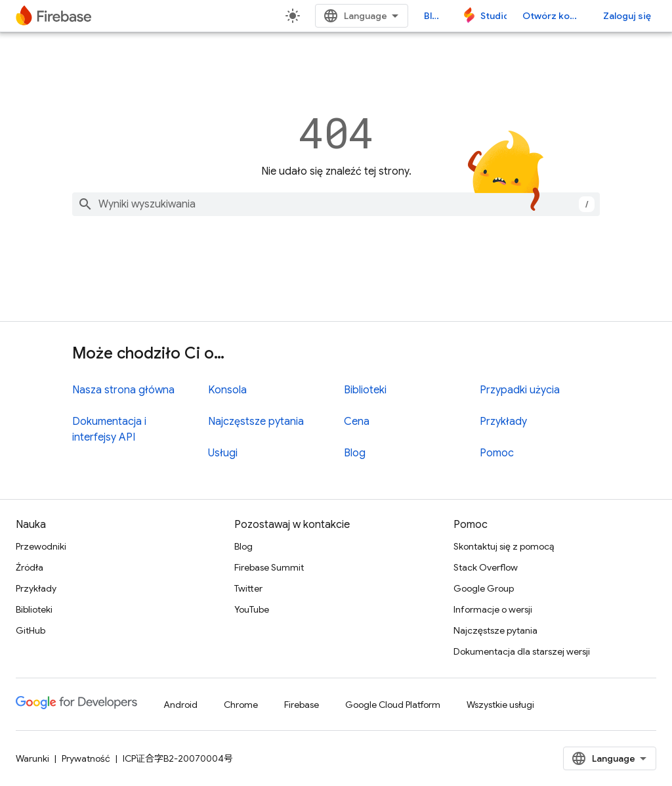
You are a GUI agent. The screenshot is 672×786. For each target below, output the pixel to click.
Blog (434, 16)
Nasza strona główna (123, 390)
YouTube (252, 609)
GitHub (31, 630)
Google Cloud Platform (393, 705)
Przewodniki (41, 546)
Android (180, 705)
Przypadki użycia (520, 390)
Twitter (248, 588)
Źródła (30, 567)
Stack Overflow (486, 567)
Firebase (302, 705)
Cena (357, 422)
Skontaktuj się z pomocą (504, 546)
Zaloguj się (627, 16)
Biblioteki (365, 390)
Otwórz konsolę (555, 16)
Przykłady (503, 422)
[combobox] (336, 204)
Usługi (223, 453)
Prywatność (86, 758)
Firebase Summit (269, 567)
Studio (493, 16)
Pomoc (497, 453)
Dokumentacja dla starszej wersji (522, 651)
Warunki (32, 758)
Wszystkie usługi (500, 705)
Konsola (227, 390)
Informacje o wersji (493, 609)
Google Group (484, 588)
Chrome (241, 705)
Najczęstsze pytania (256, 422)
